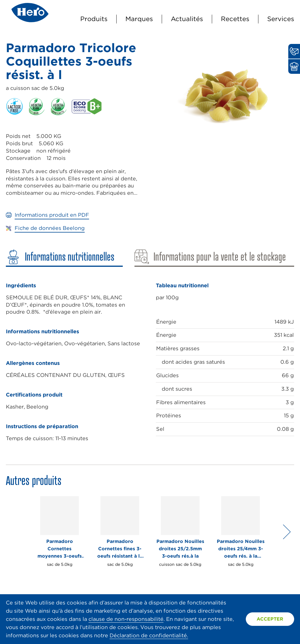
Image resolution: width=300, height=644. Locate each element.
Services (281, 19)
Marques (139, 19)
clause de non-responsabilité (126, 619)
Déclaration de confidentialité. (149, 635)
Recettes (235, 19)
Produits (94, 19)
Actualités (187, 19)
